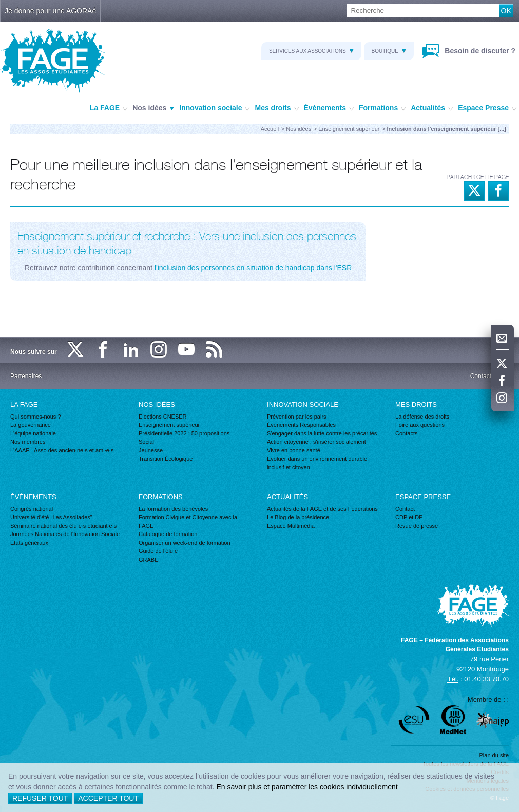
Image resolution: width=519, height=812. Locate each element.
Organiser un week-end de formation (185, 543)
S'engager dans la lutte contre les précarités (322, 433)
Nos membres (28, 442)
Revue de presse (417, 526)
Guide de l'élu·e (158, 551)
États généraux (29, 543)
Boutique (389, 51)
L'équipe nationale (33, 433)
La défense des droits (422, 417)
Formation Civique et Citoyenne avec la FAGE (188, 521)
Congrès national (32, 509)
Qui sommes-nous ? (35, 417)
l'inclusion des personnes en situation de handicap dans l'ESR (253, 268)
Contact (405, 509)
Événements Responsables (301, 425)
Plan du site (494, 755)
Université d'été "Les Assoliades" (51, 517)
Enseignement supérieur (349, 129)
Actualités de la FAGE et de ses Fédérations (322, 509)
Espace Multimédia (291, 526)
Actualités (432, 108)
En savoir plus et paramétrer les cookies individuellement (307, 787)
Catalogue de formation (168, 534)
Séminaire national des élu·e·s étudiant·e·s (63, 526)
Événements (329, 108)
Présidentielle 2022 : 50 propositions (184, 433)
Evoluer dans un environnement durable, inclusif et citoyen (318, 463)
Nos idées (153, 108)
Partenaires (26, 376)
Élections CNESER (163, 417)
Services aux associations (311, 51)
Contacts (406, 433)
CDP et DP (409, 517)
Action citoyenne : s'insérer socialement (316, 442)
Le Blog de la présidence (298, 517)
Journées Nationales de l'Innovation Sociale (65, 534)
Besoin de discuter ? (479, 51)
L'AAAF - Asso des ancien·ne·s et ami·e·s (62, 450)
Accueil (270, 129)
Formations (382, 108)
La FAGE (109, 108)
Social (146, 442)
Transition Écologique (166, 459)
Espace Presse (487, 108)
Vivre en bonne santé (294, 450)
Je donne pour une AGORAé (50, 11)
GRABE (149, 560)
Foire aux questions (420, 425)
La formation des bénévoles (173, 509)
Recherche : (0, 4)
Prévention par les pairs (297, 417)
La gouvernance (31, 425)
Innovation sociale (214, 108)
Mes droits (276, 108)
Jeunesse (151, 450)
